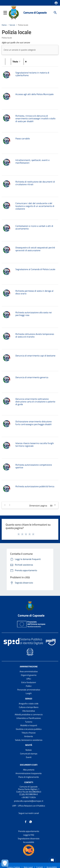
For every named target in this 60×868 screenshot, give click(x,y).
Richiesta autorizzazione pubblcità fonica (35, 486)
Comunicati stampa (29, 754)
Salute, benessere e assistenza (29, 740)
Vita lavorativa (29, 711)
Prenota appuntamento (29, 831)
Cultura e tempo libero (29, 707)
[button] (56, 3)
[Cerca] (55, 13)
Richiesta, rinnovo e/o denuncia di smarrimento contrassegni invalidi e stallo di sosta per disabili (35, 118)
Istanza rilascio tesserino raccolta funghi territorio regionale (35, 445)
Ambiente (29, 736)
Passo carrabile (23, 138)
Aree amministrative (29, 671)
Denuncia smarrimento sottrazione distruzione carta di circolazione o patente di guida (35, 402)
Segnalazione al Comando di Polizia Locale (35, 269)
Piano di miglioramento (29, 777)
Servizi (12, 25)
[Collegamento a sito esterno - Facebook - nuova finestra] (26, 822)
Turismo (29, 722)
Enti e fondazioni (29, 682)
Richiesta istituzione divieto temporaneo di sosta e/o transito (35, 335)
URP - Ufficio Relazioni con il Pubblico (29, 806)
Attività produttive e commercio (29, 714)
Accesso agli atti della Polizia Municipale (34, 94)
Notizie (29, 750)
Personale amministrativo (29, 690)
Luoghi (29, 693)
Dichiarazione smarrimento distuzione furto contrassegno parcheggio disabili (34, 423)
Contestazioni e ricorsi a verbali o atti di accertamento (34, 227)
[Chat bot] (52, 860)
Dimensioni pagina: (38, 506)
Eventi (29, 757)
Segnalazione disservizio (29, 838)
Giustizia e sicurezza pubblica (29, 729)
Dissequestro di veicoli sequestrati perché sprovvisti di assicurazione (35, 249)
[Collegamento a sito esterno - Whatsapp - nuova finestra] (31, 822)
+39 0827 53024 (29, 797)
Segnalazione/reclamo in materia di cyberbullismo (32, 74)
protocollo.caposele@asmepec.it (29, 801)
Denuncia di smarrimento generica (32, 377)
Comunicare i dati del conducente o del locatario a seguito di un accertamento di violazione (35, 206)
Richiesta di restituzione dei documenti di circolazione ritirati (35, 183)
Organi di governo (29, 675)
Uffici (29, 679)
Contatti (29, 782)
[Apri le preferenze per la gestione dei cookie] (5, 863)
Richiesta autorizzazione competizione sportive (34, 466)
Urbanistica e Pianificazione (29, 718)
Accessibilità (29, 842)
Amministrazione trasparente (29, 773)
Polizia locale (23, 25)
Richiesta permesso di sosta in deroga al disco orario (34, 292)
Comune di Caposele (35, 13)
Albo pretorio (29, 770)
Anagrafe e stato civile (29, 704)
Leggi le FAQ (29, 835)
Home (4, 25)
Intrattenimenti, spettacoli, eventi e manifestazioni (32, 161)
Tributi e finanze (29, 733)
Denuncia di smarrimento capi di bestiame (35, 356)
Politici (29, 686)
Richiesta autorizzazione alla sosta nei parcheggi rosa (34, 314)
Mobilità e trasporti (29, 725)
